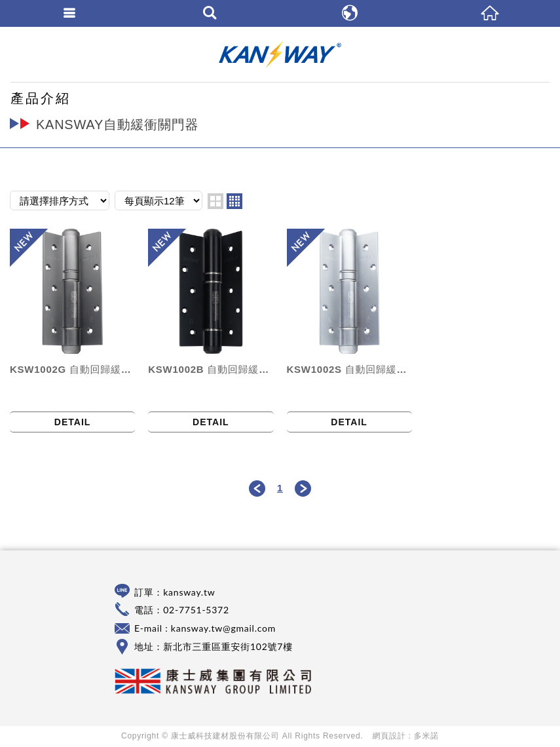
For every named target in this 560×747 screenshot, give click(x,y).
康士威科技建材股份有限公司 (280, 54)
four (234, 201)
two (215, 201)
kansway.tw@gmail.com (223, 628)
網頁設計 (389, 736)
